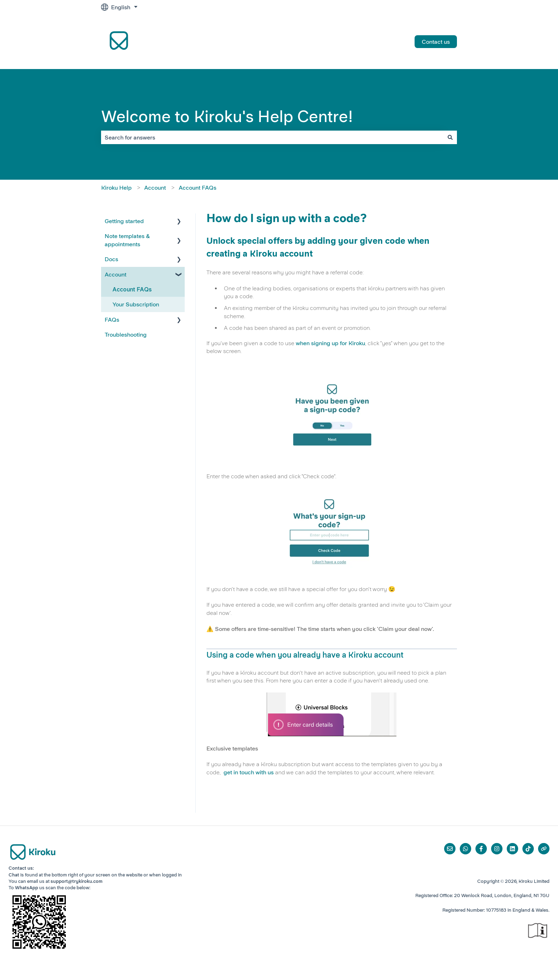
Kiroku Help (116, 188)
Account (155, 188)
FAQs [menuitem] (112, 320)
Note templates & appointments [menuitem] (127, 240)
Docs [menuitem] (111, 259)
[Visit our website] (544, 849)
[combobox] (272, 137)
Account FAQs (198, 188)
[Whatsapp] (465, 849)
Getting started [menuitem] (124, 221)
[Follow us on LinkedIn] (512, 849)
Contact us (436, 42)
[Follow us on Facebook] (481, 849)
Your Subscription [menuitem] (136, 304)
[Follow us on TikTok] (528, 849)
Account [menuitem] (115, 274)
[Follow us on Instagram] (497, 849)
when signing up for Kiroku (330, 343)
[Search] (450, 137)
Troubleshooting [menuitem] (126, 334)
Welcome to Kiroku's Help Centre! (227, 116)
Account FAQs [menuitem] (132, 289)
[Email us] (450, 849)
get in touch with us (249, 772)
